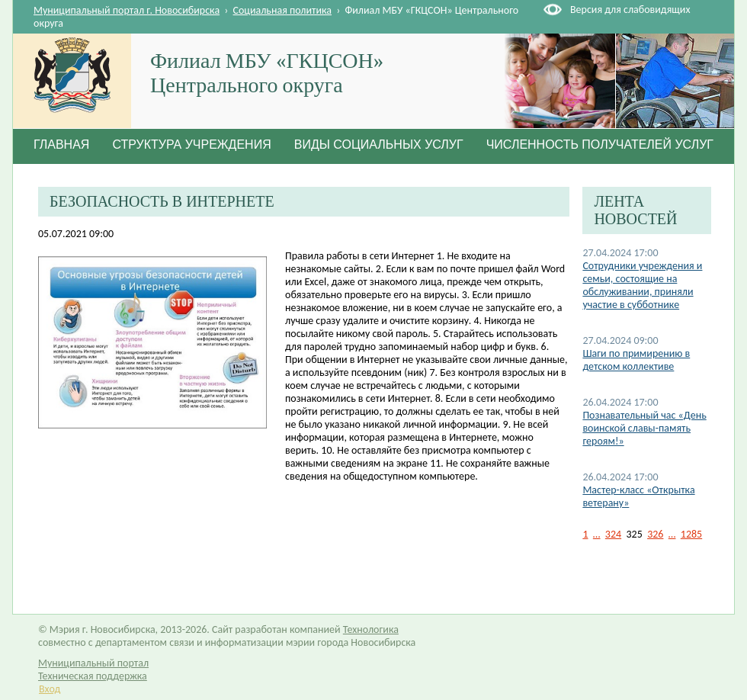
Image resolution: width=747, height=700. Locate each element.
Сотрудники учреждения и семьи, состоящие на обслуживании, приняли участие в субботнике (642, 285)
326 (655, 534)
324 (613, 534)
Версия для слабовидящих (630, 10)
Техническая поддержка (93, 676)
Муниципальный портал (93, 663)
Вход (50, 689)
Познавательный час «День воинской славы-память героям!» (644, 428)
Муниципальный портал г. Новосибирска (127, 10)
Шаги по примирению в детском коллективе (636, 360)
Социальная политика (283, 10)
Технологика (371, 629)
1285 (691, 534)
